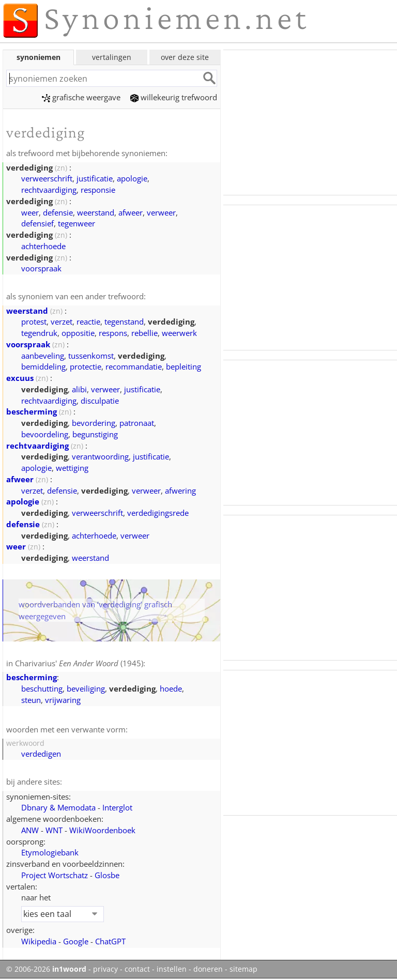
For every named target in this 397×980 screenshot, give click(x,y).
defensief (37, 223)
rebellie (144, 333)
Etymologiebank (50, 852)
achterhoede (43, 246)
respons (113, 333)
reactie (88, 321)
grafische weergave (81, 97)
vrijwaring (63, 700)
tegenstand (124, 321)
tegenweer (77, 223)
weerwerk (179, 333)
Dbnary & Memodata (58, 807)
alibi (79, 389)
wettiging (72, 468)
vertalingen (112, 57)
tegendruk (39, 333)
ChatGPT (110, 941)
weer (30, 212)
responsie (98, 190)
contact (137, 969)
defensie (58, 212)
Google (76, 941)
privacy (105, 969)
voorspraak (41, 268)
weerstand (96, 212)
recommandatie (134, 366)
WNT (54, 830)
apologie (132, 178)
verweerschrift (47, 178)
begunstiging (95, 434)
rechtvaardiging (49, 190)
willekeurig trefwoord (174, 97)
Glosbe (107, 875)
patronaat (137, 423)
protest (34, 321)
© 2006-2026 (46, 969)
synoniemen (39, 57)
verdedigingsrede (158, 513)
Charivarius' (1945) (79, 663)
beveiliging (86, 688)
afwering (180, 491)
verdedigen (41, 754)
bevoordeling (45, 434)
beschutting (42, 688)
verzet (62, 321)
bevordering (94, 423)
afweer (131, 212)
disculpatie (100, 401)
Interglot (117, 807)
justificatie (95, 178)
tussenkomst (91, 356)
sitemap (243, 969)
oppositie (78, 333)
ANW (30, 830)
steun (31, 700)
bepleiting (184, 366)
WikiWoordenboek (102, 830)
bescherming (32, 411)
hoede (171, 688)
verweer (161, 212)
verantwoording (100, 456)
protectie (86, 366)
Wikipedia (39, 941)
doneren (208, 969)
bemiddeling (43, 366)
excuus (20, 378)
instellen (172, 969)
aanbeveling (43, 356)
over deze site (185, 57)
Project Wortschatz (55, 875)
